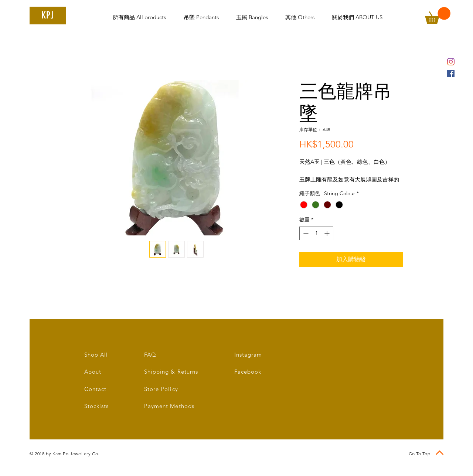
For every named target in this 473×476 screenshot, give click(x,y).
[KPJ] (48, 16)
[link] (438, 16)
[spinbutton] (316, 233)
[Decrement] (305, 233)
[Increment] (328, 233)
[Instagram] (451, 62)
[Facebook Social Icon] (451, 74)
